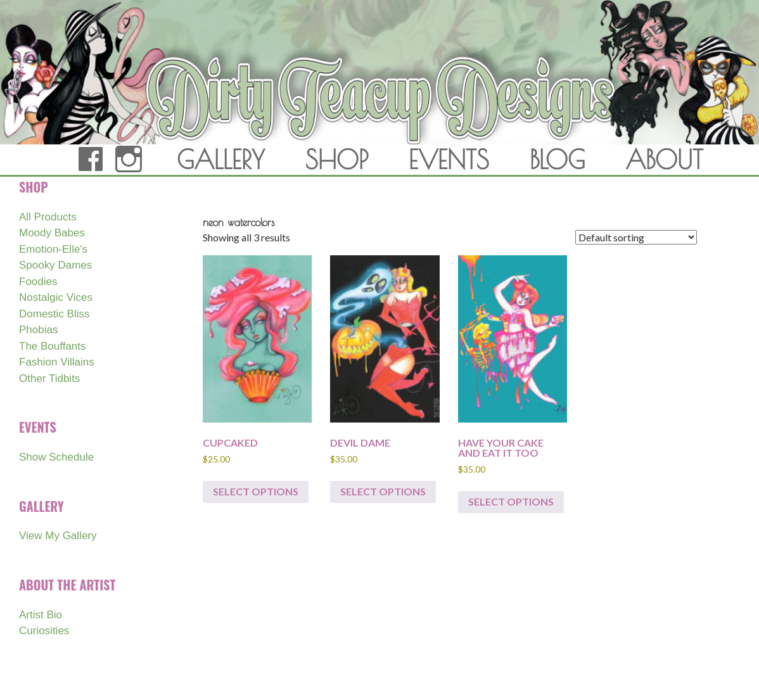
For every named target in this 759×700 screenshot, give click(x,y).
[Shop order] (636, 237)
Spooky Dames (55, 265)
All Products (48, 217)
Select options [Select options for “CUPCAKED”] (256, 491)
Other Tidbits (49, 379)
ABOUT (664, 160)
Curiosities (44, 631)
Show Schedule (56, 457)
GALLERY (221, 160)
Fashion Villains (57, 362)
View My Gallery (58, 536)
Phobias (38, 330)
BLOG (557, 160)
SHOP (337, 160)
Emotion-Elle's (53, 249)
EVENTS (449, 160)
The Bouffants (53, 346)
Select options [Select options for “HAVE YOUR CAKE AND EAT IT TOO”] (511, 501)
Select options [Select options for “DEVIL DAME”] (383, 491)
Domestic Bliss (54, 314)
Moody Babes (52, 233)
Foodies (38, 282)
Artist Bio (41, 615)
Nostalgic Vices (56, 297)
